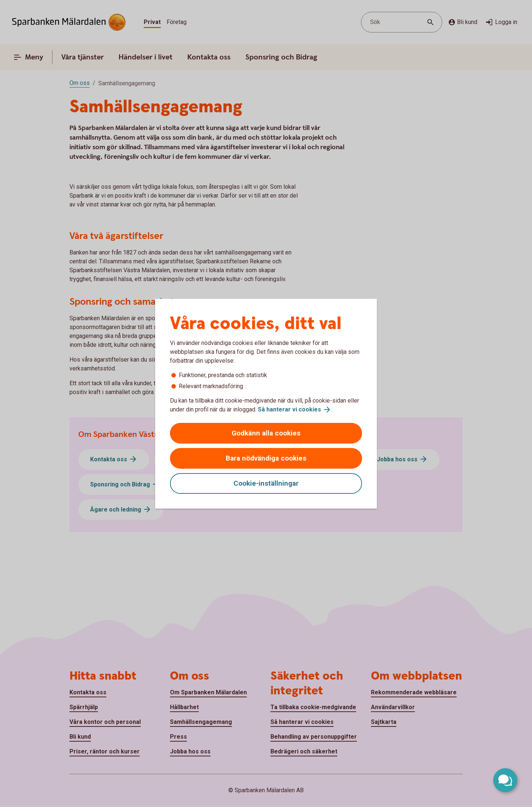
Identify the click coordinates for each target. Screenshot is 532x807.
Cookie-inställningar (266, 483)
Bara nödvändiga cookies (266, 458)
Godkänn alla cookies (266, 433)
